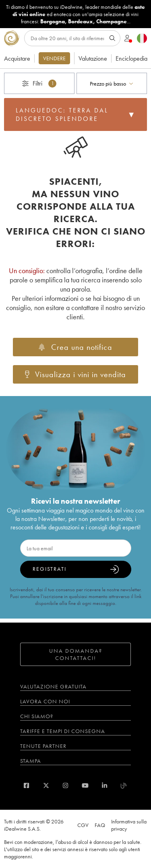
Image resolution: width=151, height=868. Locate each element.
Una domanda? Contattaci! (76, 654)
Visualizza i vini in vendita (76, 374)
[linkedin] (104, 785)
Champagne (112, 21)
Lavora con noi (45, 701)
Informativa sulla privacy (129, 825)
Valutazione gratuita (53, 686)
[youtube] (85, 785)
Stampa (31, 761)
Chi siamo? (37, 716)
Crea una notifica (75, 347)
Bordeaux (81, 21)
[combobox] (112, 83)
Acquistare (17, 58)
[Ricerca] (72, 38)
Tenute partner (43, 746)
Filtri (39, 83)
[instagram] (65, 785)
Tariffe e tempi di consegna (63, 731)
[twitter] (46, 785)
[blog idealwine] (124, 785)
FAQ (100, 825)
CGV (83, 825)
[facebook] (26, 785)
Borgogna (53, 21)
